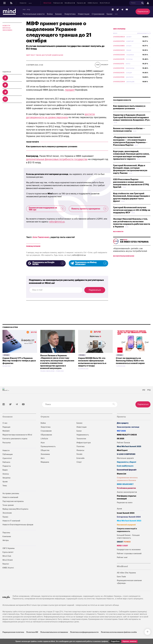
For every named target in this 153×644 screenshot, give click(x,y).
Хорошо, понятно (129, 641)
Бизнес (59, 14)
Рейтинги (6, 462)
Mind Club (92, 3)
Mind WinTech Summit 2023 (129, 521)
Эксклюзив (7, 513)
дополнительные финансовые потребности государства (57, 159)
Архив (5, 482)
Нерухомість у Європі (126, 462)
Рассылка (7, 443)
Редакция (6, 427)
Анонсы (63, 3)
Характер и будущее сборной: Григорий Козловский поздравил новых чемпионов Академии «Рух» (132, 123)
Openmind (44, 3)
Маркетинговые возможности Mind (17, 435)
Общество (45, 450)
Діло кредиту (123, 423)
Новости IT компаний (11, 521)
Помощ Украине (33, 246)
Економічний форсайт (127, 470)
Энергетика (70, 14)
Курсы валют (8, 552)
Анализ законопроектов (127, 492)
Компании (7, 537)
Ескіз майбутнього (125, 466)
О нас (5, 423)
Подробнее (115, 641)
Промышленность (48, 447)
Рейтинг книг (122, 557)
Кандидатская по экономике (129, 550)
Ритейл (79, 454)
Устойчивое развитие (126, 488)
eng (28, 9)
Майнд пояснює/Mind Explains (15, 509)
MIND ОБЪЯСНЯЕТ (125, 484)
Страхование (98, 14)
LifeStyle (44, 439)
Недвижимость (83, 435)
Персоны (6, 533)
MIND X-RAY (122, 546)
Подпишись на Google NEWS (46, 263)
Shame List (122, 474)
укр (24, 9)
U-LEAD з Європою (126, 454)
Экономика (7, 30)
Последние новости (122, 106)
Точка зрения (8, 505)
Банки (109, 14)
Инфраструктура (84, 443)
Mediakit (6, 431)
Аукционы (73, 3)
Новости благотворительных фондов (18, 525)
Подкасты (55, 3)
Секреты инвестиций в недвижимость (127, 530)
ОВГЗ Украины (119, 35)
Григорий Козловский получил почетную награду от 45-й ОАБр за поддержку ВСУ (132, 216)
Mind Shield (8, 560)
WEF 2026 (121, 431)
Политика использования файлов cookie (119, 632)
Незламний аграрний (126, 525)
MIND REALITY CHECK (127, 435)
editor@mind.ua (57, 222)
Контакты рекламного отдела (15, 439)
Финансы (6, 28)
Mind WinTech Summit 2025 (129, 447)
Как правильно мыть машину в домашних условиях (52, 147)
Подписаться (143, 12)
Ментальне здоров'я (125, 458)
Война (50, 14)
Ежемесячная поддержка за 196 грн (47, 209)
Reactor (6, 564)
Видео (5, 470)
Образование (46, 435)
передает (70, 90)
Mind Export (122, 450)
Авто (43, 458)
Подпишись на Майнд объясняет (89, 263)
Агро (43, 443)
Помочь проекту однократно (89, 209)
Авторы (6, 540)
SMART (124, 542)
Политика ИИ (32, 632)
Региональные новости (34, 14)
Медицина (45, 462)
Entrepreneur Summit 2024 (129, 517)
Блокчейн (80, 458)
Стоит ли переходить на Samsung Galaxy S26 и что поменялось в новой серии (130, 361)
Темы (5, 486)
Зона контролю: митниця (128, 427)
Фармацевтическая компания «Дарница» (129, 582)
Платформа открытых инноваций (127, 497)
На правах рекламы (11, 494)
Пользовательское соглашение (54, 632)
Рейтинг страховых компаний (129, 554)
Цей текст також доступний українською (45, 55)
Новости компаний (10, 497)
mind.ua (94, 605)
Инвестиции (84, 14)
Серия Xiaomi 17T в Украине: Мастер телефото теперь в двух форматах (19, 361)
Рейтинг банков (123, 443)
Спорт (79, 462)
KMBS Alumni (137, 3)
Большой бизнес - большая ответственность (128, 537)
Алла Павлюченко (41, 237)
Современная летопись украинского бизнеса (127, 479)
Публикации (33, 3)
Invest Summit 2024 (126, 513)
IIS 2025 (121, 439)
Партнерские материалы (13, 501)
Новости (23, 3)
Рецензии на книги (125, 503)
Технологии (81, 439)
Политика (80, 447)
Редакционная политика (13, 632)
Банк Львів (121, 577)
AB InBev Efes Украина (126, 573)
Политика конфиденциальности (84, 632)
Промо (6, 355)
